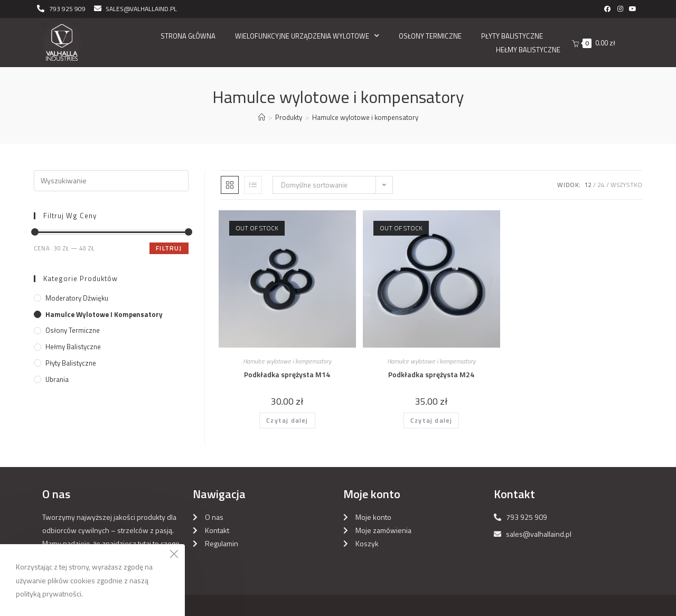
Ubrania (57, 379)
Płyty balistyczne (512, 36)
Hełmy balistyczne (528, 50)
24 (601, 185)
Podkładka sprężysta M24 (431, 374)
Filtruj (169, 248)
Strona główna (188, 36)
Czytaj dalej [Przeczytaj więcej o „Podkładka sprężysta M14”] (287, 420)
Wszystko (626, 185)
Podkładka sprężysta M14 (287, 374)
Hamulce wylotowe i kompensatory (287, 361)
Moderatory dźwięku (77, 298)
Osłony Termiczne (430, 36)
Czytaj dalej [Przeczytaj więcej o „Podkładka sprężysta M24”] (431, 420)
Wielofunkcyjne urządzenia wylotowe (307, 36)
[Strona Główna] (262, 117)
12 (588, 185)
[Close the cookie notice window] (174, 555)
